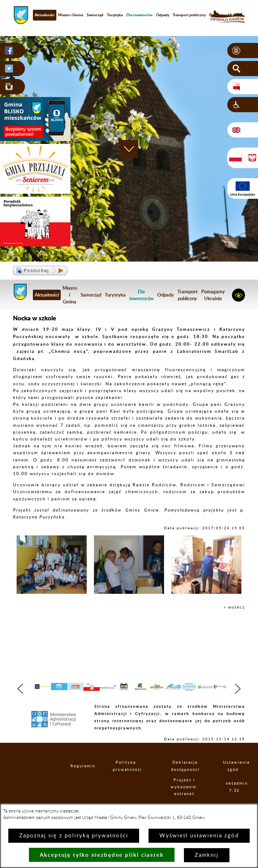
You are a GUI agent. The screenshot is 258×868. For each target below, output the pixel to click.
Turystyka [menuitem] (115, 15)
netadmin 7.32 (235, 800)
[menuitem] (139, 15)
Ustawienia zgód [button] (233, 779)
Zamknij (207, 855)
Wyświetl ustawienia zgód (199, 836)
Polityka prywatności (126, 779)
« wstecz (234, 607)
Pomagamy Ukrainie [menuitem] (213, 295)
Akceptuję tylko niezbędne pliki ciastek (102, 855)
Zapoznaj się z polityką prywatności (74, 836)
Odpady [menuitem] (163, 15)
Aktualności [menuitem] (45, 15)
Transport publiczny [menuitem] (189, 15)
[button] (243, 51)
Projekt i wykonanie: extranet (185, 800)
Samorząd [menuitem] (95, 15)
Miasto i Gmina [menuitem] (71, 15)
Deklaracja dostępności (185, 779)
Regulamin (77, 779)
